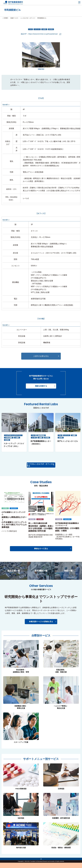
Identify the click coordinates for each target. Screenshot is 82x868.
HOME (6, 18)
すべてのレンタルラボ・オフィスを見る (41, 465)
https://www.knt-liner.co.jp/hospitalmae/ (43, 34)
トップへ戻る (41, 859)
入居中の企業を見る (41, 356)
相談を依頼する (41, 386)
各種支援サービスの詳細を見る (41, 622)
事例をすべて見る (41, 549)
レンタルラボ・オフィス (28, 18)
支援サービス (14, 18)
